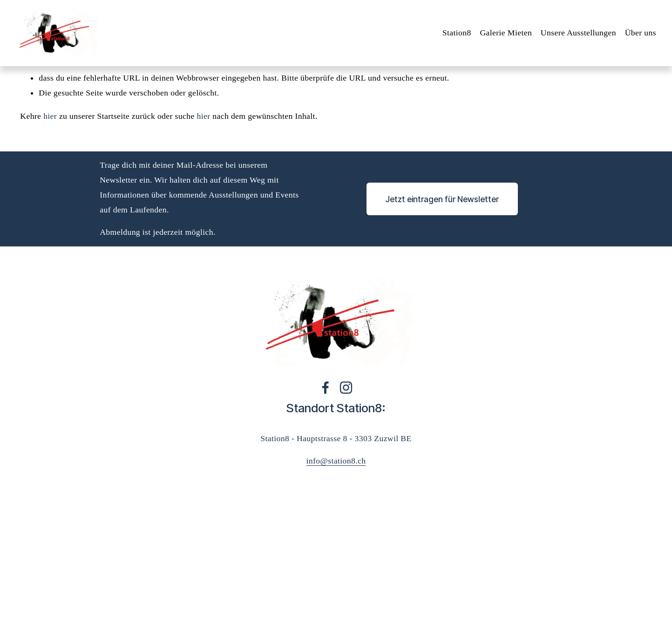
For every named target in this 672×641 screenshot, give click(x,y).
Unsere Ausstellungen (574, 35)
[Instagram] (346, 388)
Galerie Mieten (502, 35)
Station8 (452, 35)
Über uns (636, 35)
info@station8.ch (336, 461)
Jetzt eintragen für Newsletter (442, 199)
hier (50, 116)
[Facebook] (326, 388)
